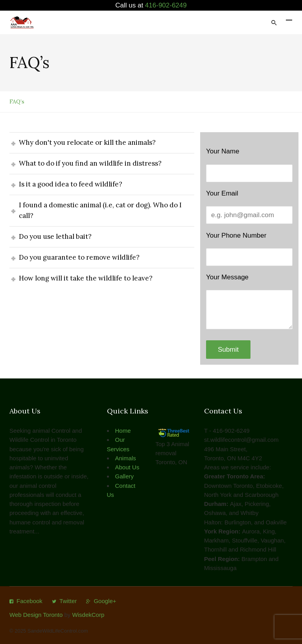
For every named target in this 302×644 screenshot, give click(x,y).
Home (123, 431)
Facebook (29, 601)
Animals (126, 458)
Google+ (105, 601)
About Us (127, 467)
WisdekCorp (88, 615)
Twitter (68, 601)
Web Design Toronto (36, 615)
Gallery (125, 476)
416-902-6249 (166, 5)
